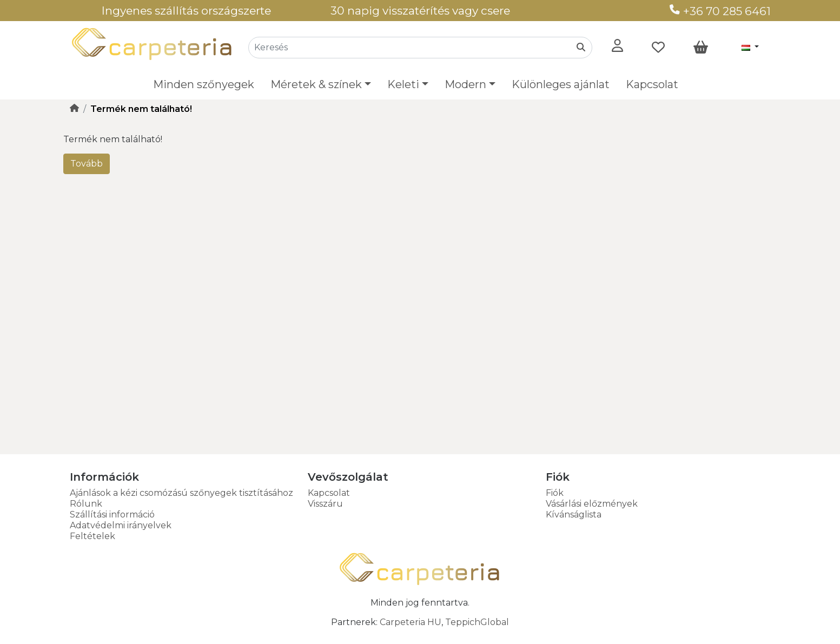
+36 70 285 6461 (720, 11)
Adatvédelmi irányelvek (121, 525)
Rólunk (86, 504)
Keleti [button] (403, 84)
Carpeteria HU (411, 622)
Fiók (555, 493)
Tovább (87, 164)
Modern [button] (465, 84)
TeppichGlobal (477, 622)
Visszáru (325, 504)
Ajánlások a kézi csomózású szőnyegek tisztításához (181, 493)
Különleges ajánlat (561, 84)
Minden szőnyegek (204, 84)
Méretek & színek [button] (316, 84)
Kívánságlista (574, 514)
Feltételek (92, 536)
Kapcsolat (652, 84)
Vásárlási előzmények (592, 504)
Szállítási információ (112, 514)
